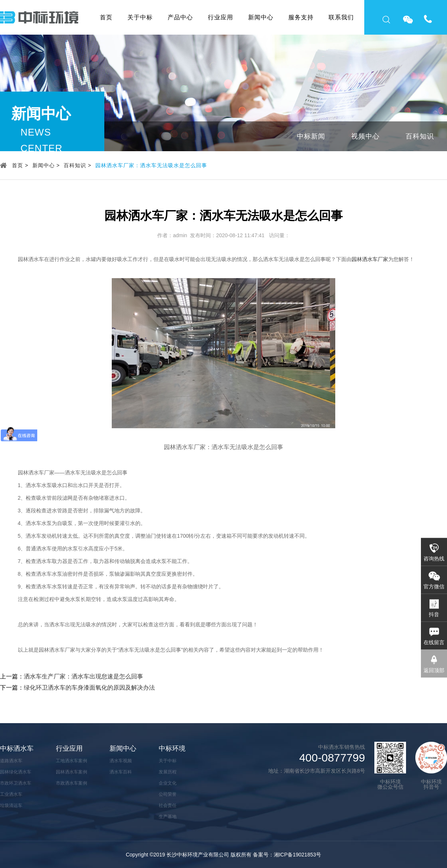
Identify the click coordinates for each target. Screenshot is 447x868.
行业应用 (221, 17)
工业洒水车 (11, 794)
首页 (106, 17)
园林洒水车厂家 (370, 259)
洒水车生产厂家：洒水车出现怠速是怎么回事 (83, 676)
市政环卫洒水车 (16, 783)
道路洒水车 (11, 761)
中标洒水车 (17, 748)
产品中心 (180, 17)
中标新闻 (311, 136)
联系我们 (341, 17)
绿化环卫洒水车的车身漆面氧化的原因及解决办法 (89, 688)
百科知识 (420, 136)
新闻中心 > (46, 165)
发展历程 (168, 772)
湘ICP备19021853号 (298, 855)
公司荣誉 (168, 794)
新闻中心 (261, 17)
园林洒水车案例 (72, 772)
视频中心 (365, 136)
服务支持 (301, 17)
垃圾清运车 (11, 805)
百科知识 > (77, 165)
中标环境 (172, 748)
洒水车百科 (121, 772)
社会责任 (168, 805)
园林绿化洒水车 (16, 772)
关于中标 (140, 17)
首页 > (20, 165)
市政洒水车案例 (72, 783)
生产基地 (168, 817)
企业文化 (168, 783)
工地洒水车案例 (72, 761)
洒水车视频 (121, 761)
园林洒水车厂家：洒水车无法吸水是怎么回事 (151, 165)
